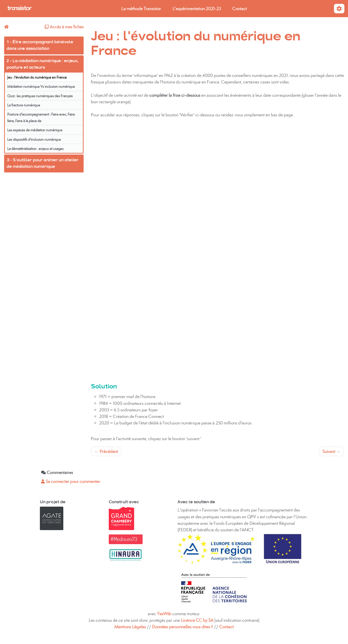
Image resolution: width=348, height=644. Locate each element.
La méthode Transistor (141, 9)
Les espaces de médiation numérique (35, 130)
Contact (239, 9)
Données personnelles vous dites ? (182, 627)
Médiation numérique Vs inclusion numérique (41, 86)
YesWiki (164, 614)
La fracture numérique (24, 105)
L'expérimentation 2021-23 (197, 9)
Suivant (331, 451)
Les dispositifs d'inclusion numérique (34, 139)
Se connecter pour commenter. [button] (71, 481)
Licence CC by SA (198, 620)
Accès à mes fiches (64, 27)
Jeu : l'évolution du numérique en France (37, 77)
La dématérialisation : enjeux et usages (35, 149)
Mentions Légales (130, 627)
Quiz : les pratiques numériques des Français (40, 96)
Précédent (106, 451)
